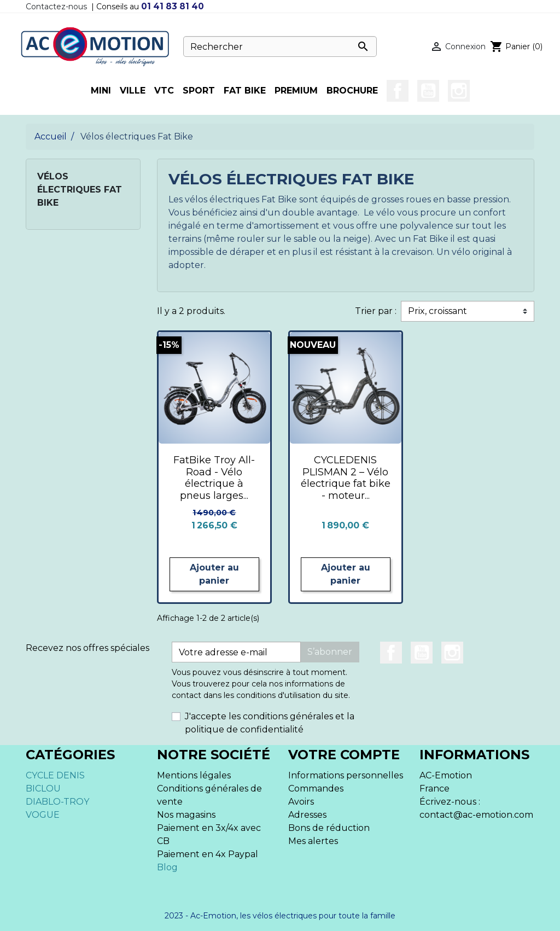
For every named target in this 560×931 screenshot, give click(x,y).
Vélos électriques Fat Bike (80, 190)
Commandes (316, 789)
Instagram (459, 91)
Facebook (398, 91)
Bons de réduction (329, 828)
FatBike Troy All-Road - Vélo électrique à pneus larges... (214, 478)
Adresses (307, 815)
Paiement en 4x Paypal (208, 854)
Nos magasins (186, 815)
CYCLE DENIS (55, 775)
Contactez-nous (56, 7)
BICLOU (43, 789)
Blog (167, 867)
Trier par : (376, 311)
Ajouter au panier (214, 574)
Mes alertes (313, 841)
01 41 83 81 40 (173, 6)
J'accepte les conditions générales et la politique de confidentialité (270, 723)
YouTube (428, 91)
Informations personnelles (346, 775)
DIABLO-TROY (57, 802)
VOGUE (43, 815)
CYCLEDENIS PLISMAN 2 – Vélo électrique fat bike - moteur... (346, 478)
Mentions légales (194, 775)
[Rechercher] (280, 46)
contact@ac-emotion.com (476, 815)
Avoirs (301, 802)
